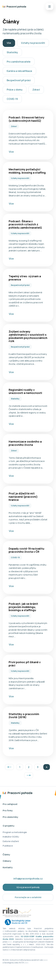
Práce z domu (15, 90)
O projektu (9, 826)
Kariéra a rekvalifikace (19, 71)
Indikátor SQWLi (11, 837)
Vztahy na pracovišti (33, 43)
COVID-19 (12, 99)
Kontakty (8, 867)
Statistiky (12, 52)
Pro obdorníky (10, 817)
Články (6, 855)
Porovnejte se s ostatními (28, 897)
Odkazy (7, 861)
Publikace (8, 846)
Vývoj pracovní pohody (28, 887)
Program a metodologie (15, 832)
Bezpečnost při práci (19, 80)
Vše (9, 43)
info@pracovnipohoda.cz (28, 879)
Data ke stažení (11, 841)
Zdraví (36, 90)
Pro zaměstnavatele (19, 62)
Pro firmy (8, 810)
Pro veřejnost (10, 804)
